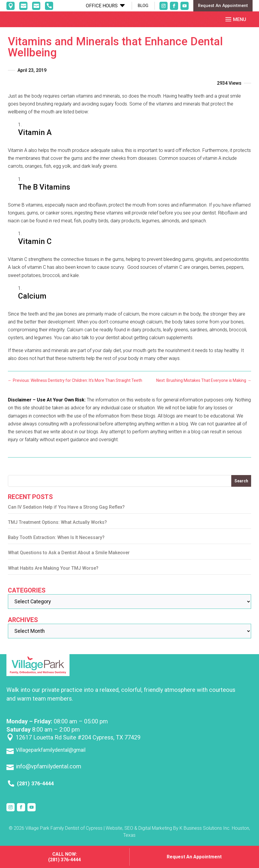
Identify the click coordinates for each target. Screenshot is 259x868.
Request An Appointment (223, 6)
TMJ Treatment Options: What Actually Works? (57, 527)
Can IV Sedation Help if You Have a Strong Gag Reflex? (66, 512)
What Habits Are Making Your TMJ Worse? (53, 573)
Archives (23, 624)
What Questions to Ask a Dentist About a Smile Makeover (69, 558)
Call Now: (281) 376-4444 (65, 857)
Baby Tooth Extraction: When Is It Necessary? (56, 542)
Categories (27, 595)
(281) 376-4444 (35, 788)
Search (241, 486)
